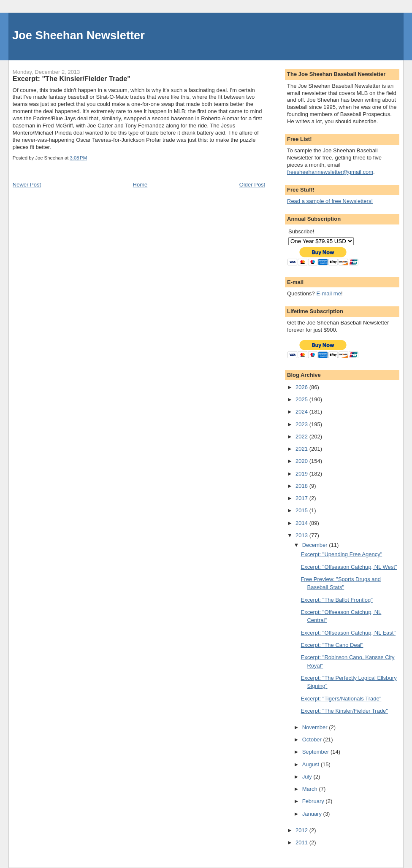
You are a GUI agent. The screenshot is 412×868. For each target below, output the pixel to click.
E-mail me (329, 293)
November (316, 727)
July (308, 777)
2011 (302, 842)
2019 (302, 474)
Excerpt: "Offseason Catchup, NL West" (349, 567)
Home (140, 185)
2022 (302, 437)
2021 (302, 449)
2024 (302, 412)
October (313, 740)
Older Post (252, 185)
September (316, 752)
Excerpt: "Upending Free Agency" (341, 554)
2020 (302, 461)
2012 (302, 830)
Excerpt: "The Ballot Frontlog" (336, 600)
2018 (302, 486)
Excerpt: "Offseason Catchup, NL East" (348, 633)
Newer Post (27, 185)
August (312, 764)
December (316, 545)
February (314, 801)
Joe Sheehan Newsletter (79, 35)
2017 (302, 498)
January (313, 814)
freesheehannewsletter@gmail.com (330, 172)
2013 (302, 535)
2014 (302, 523)
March (311, 789)
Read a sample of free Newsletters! (330, 201)
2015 (302, 510)
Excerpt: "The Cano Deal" (332, 645)
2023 (302, 424)
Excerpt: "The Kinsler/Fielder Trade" (344, 711)
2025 (302, 399)
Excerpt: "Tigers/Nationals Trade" (341, 699)
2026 (302, 387)
